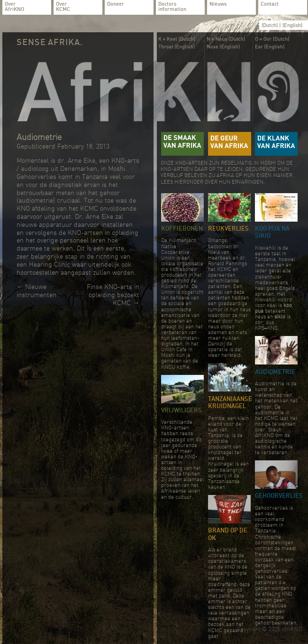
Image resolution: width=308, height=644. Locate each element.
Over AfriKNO (14, 7)
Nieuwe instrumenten (36, 291)
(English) (292, 25)
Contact (270, 4)
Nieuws (218, 4)
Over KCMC (63, 7)
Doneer (116, 4)
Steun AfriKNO (268, 432)
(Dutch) (270, 25)
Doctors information (172, 7)
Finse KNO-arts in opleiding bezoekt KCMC (113, 295)
